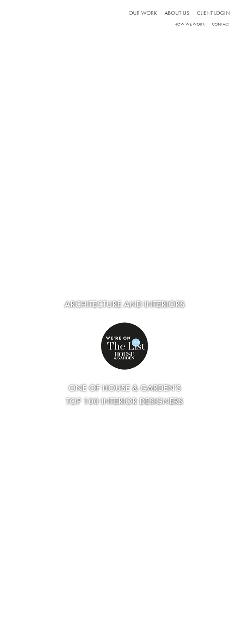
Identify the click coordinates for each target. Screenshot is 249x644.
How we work (190, 24)
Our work (143, 13)
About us (177, 13)
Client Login (213, 13)
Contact (221, 24)
